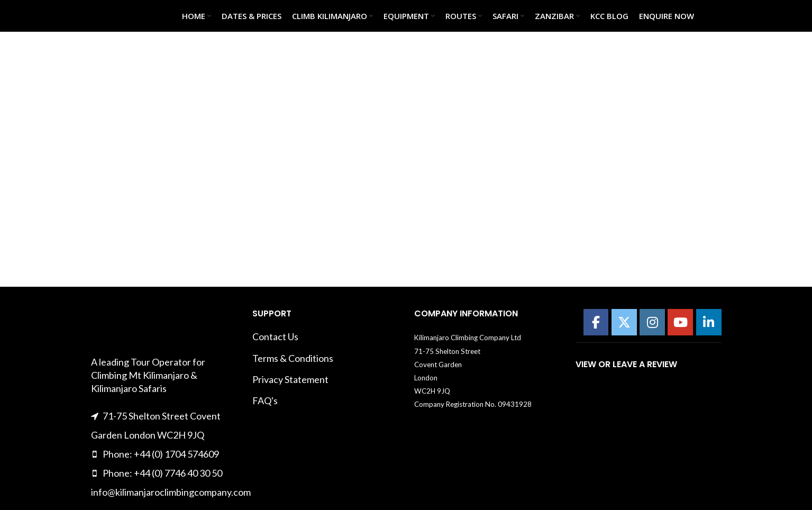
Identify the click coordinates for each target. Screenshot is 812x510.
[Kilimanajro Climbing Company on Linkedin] (709, 322)
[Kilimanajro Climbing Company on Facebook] (596, 322)
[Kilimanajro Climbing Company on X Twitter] (624, 322)
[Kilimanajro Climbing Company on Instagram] (652, 322)
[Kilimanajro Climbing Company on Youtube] (680, 322)
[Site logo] (117, 15)
